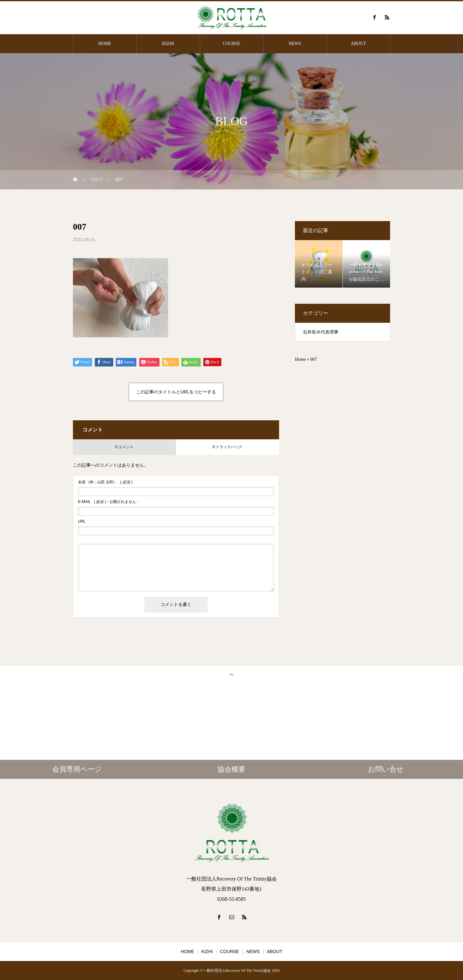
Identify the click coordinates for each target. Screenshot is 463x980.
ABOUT (358, 44)
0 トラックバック (227, 447)
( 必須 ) (105, 482)
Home (300, 359)
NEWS (295, 44)
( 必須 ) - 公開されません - (108, 502)
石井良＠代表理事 (321, 332)
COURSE (231, 44)
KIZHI (168, 44)
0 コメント (124, 447)
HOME (104, 44)
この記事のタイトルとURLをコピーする (176, 392)
